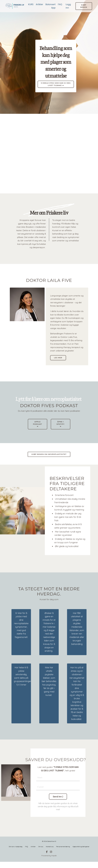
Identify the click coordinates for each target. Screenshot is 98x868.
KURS (31, 4)
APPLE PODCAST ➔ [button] (37, 429)
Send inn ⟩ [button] (58, 803)
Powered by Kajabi (49, 862)
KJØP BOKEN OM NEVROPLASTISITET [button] (49, 459)
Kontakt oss (50, 853)
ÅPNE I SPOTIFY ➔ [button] (60, 429)
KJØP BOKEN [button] (84, 6)
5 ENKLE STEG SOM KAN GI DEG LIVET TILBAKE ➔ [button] (56, 84)
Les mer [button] (58, 363)
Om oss (41, 853)
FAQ (60, 4)
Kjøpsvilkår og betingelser (81, 853)
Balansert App (50, 6)
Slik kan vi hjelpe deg (16, 853)
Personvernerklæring (63, 853)
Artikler (39, 4)
